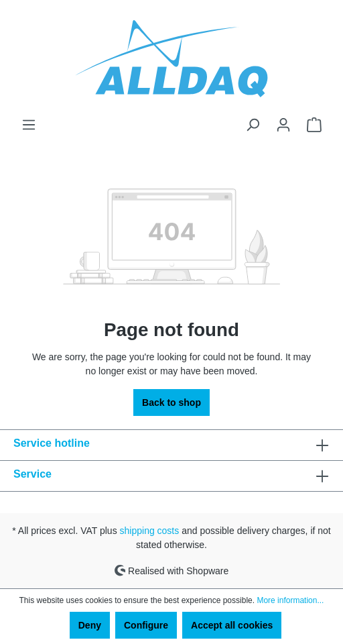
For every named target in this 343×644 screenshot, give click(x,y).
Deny (90, 625)
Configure (146, 625)
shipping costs (150, 531)
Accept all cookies (232, 625)
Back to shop (171, 402)
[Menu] (29, 125)
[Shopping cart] (314, 125)
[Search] (253, 125)
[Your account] (283, 125)
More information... (290, 600)
